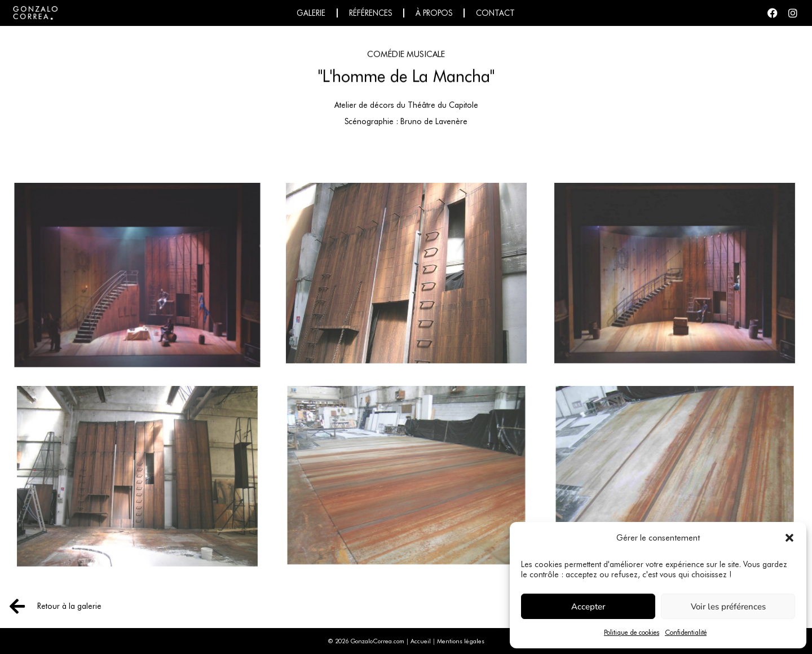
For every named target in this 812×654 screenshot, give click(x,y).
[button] (789, 538)
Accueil (421, 641)
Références (370, 13)
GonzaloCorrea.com (377, 641)
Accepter (588, 607)
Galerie (311, 13)
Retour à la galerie (69, 606)
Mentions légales (461, 641)
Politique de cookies (632, 632)
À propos (434, 13)
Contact (495, 13)
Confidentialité (686, 632)
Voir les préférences (728, 607)
